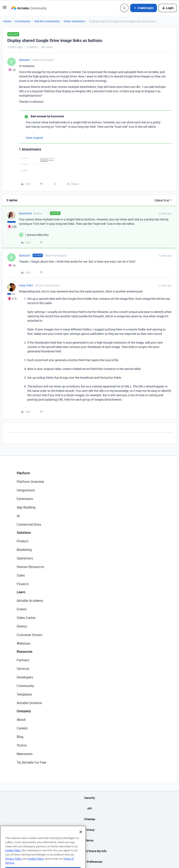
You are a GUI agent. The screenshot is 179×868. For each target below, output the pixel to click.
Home (7, 21)
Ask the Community (47, 21)
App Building (26, 507)
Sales (21, 575)
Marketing (24, 550)
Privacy (90, 830)
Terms (89, 840)
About (21, 720)
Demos (22, 626)
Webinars (24, 643)
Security (89, 798)
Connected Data (29, 524)
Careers (22, 728)
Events (22, 609)
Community (23, 21)
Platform (23, 473)
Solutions (24, 533)
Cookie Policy (13, 858)
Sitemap (90, 819)
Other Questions (74, 21)
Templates (24, 694)
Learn (21, 592)
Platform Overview (30, 482)
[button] (5, 9)
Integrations (26, 490)
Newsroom (25, 754)
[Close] (81, 840)
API (89, 808)
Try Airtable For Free (31, 762)
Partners (23, 660)
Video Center (26, 618)
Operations (25, 558)
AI (18, 516)
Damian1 (25, 60)
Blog (20, 737)
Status (22, 745)
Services (23, 669)
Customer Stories (30, 635)
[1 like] (37, 235)
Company (24, 711)
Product (23, 541)
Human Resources (30, 567)
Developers (25, 677)
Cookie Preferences (90, 862)
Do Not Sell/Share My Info (90, 851)
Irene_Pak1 (26, 285)
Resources (25, 652)
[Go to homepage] (29, 8)
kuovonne (25, 213)
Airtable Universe (29, 703)
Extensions (25, 499)
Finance (23, 584)
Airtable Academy (30, 601)
